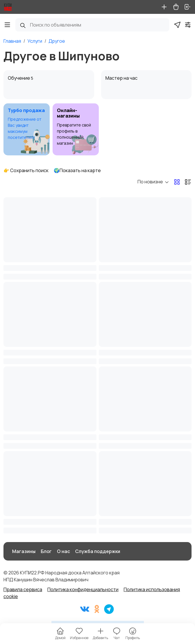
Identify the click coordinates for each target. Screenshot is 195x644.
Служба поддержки (98, 551)
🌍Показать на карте (77, 170)
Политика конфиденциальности (83, 589)
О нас (63, 551)
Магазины (24, 551)
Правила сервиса (23, 589)
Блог (46, 551)
